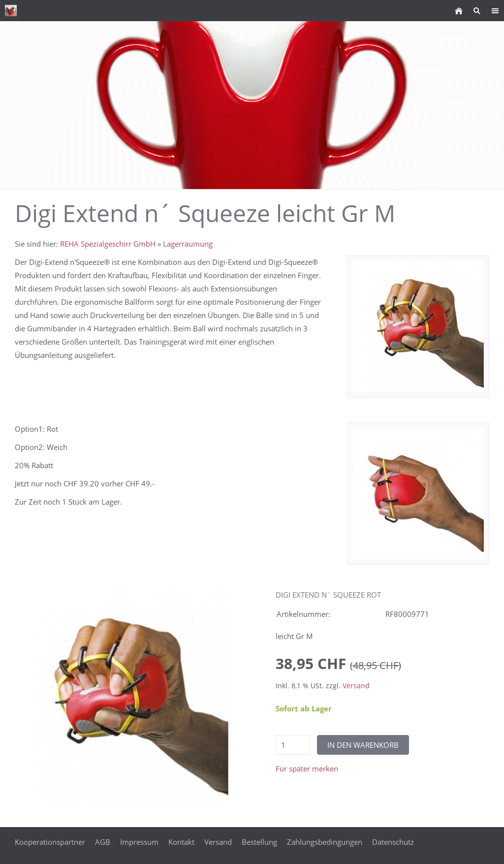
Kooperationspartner (50, 842)
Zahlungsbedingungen (325, 842)
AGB (103, 842)
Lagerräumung (188, 244)
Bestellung (259, 842)
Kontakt (181, 842)
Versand (356, 686)
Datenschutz (393, 842)
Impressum (139, 842)
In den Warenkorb (363, 745)
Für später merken (307, 768)
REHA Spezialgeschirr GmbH (108, 244)
